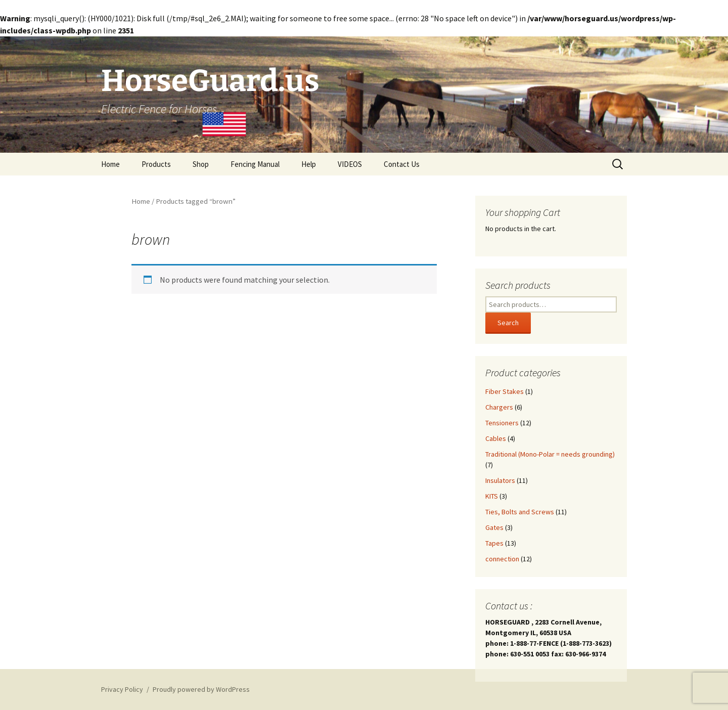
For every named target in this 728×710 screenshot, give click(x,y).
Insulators (500, 480)
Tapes (494, 543)
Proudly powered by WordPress (201, 689)
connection (502, 559)
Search (508, 323)
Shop (201, 164)
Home (110, 164)
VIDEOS (350, 164)
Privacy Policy (122, 689)
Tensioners (502, 423)
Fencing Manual (255, 164)
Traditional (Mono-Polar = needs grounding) (550, 454)
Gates (494, 527)
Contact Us (402, 164)
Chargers (499, 407)
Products (156, 164)
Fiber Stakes (505, 391)
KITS (492, 496)
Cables (496, 438)
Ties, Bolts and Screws (520, 512)
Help (309, 164)
